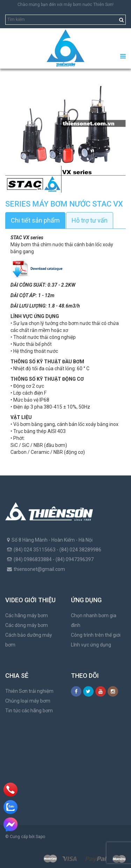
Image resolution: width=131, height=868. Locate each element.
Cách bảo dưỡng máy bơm (29, 640)
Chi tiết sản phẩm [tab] (35, 220)
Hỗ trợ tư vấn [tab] (90, 220)
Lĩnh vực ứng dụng (91, 645)
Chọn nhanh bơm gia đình (94, 620)
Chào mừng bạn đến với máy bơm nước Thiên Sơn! (65, 5)
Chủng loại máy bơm (28, 701)
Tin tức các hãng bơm (29, 711)
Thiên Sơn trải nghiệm (29, 691)
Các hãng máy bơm (27, 615)
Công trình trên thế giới (96, 635)
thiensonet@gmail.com (39, 569)
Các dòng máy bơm (27, 625)
